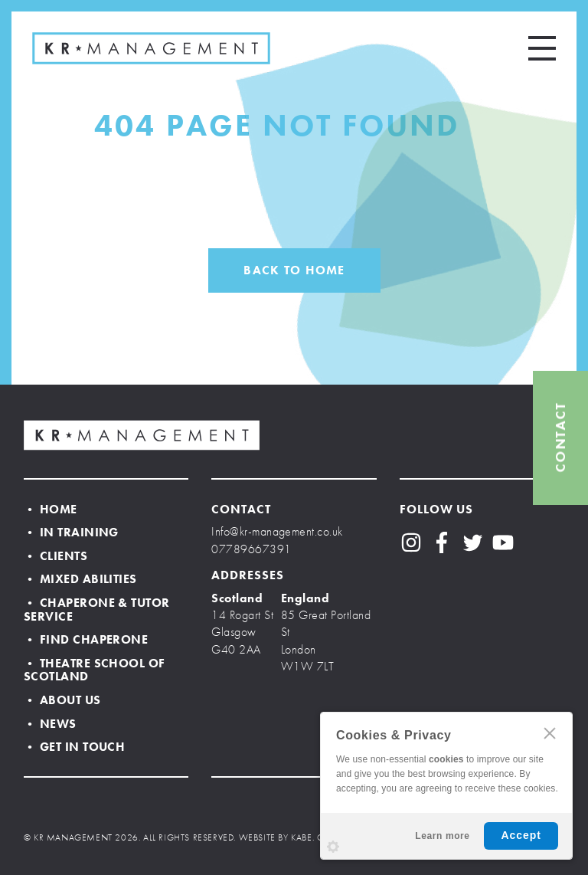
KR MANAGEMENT (151, 48)
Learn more (442, 836)
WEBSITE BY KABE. (277, 837)
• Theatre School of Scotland (95, 670)
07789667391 (251, 549)
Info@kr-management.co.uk (277, 531)
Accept (521, 835)
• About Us (62, 700)
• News (50, 724)
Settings (333, 847)
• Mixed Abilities (80, 579)
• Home (51, 509)
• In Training (71, 532)
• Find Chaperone (86, 639)
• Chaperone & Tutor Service (97, 610)
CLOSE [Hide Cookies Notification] (550, 733)
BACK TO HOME (294, 270)
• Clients (56, 556)
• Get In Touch (75, 747)
